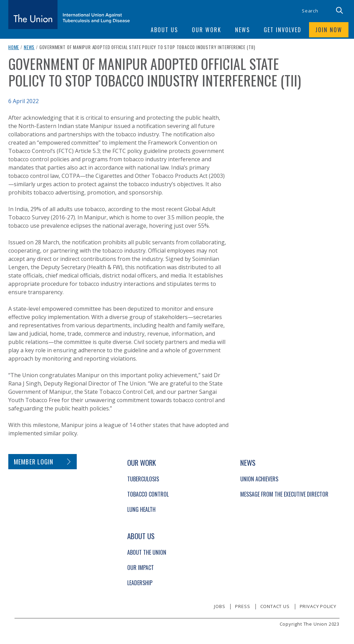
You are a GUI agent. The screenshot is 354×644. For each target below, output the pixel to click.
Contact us (275, 606)
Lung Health (141, 509)
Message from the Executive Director (284, 494)
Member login (34, 462)
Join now (329, 30)
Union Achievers (259, 479)
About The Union (147, 552)
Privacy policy (318, 606)
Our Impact (141, 568)
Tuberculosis (143, 479)
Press (243, 606)
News (29, 47)
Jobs (220, 606)
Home (14, 47)
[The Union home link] (69, 15)
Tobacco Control (148, 494)
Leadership (140, 583)
